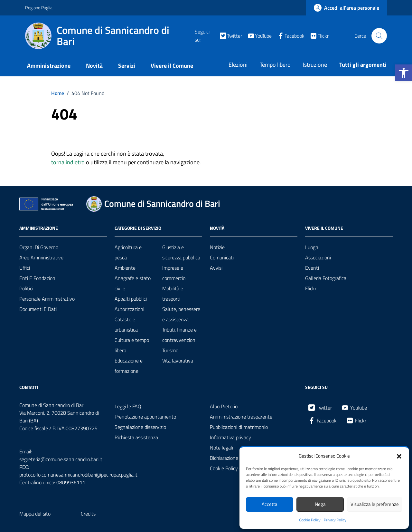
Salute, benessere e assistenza (181, 314)
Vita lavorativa (178, 361)
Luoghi (312, 247)
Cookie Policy (310, 520)
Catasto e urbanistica (126, 324)
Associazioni (318, 257)
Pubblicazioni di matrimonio (239, 427)
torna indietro (68, 162)
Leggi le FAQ (128, 406)
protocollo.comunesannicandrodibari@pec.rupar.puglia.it (78, 475)
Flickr (311, 288)
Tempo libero (275, 65)
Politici (26, 288)
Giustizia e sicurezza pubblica (181, 252)
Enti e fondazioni (38, 278)
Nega (320, 504)
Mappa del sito (35, 514)
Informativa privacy (230, 437)
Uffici (25, 268)
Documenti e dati (38, 309)
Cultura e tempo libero (132, 345)
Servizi (127, 66)
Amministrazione (49, 66)
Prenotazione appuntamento (145, 417)
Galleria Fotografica (326, 278)
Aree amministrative (41, 257)
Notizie (217, 247)
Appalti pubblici (131, 299)
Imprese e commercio (174, 273)
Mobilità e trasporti (173, 294)
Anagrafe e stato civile (133, 283)
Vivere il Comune (172, 66)
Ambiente (125, 268)
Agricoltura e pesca (128, 252)
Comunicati (222, 257)
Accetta (270, 504)
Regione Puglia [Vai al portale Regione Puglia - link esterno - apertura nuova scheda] (39, 8)
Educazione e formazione (129, 366)
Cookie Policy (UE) (229, 468)
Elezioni (238, 65)
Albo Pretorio (224, 406)
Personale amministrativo (47, 299)
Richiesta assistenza (136, 437)
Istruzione (315, 65)
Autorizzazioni (129, 309)
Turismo (170, 350)
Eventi (312, 268)
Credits (88, 514)
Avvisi (216, 268)
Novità (94, 66)
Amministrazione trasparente (241, 417)
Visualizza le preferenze (375, 504)
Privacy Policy (335, 520)
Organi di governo (39, 247)
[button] (404, 73)
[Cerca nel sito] (379, 36)
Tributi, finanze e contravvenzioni (179, 335)
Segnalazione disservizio (140, 427)
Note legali (221, 448)
